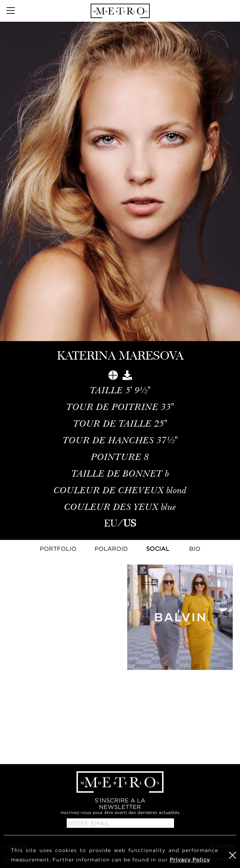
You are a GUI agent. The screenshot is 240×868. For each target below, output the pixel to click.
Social (158, 549)
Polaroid (111, 549)
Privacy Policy (190, 859)
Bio (195, 549)
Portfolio (58, 549)
